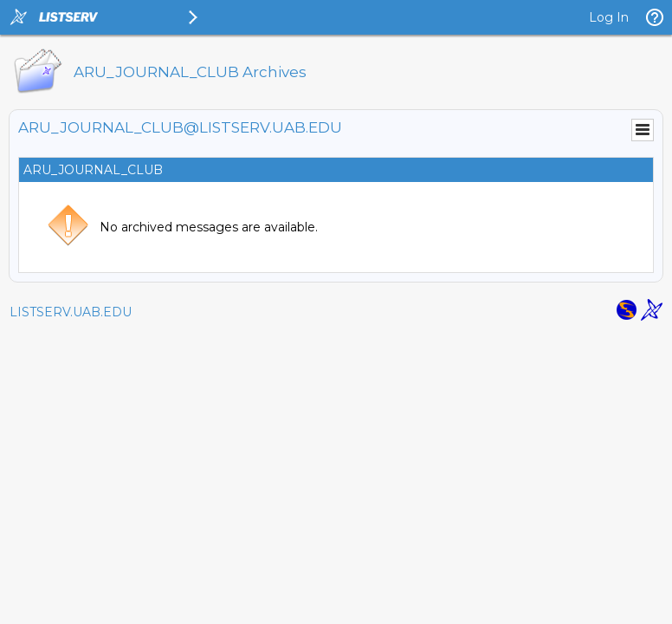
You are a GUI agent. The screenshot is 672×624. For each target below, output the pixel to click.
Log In (609, 17)
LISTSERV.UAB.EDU (71, 312)
